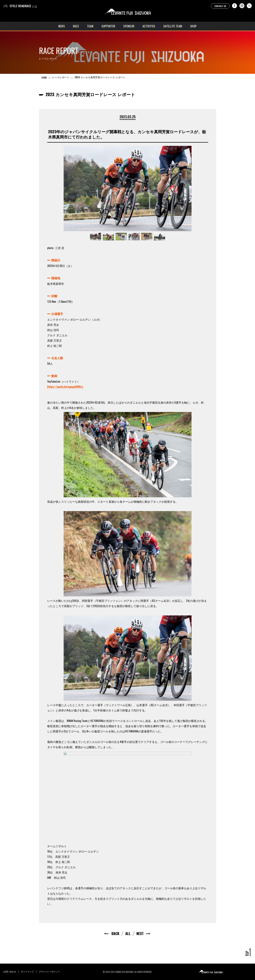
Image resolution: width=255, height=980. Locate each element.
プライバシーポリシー (49, 971)
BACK (115, 933)
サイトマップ (27, 971)
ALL (128, 933)
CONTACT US (220, 6)
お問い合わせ (10, 971)
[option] (128, 189)
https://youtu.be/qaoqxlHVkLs (65, 387)
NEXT (140, 933)
